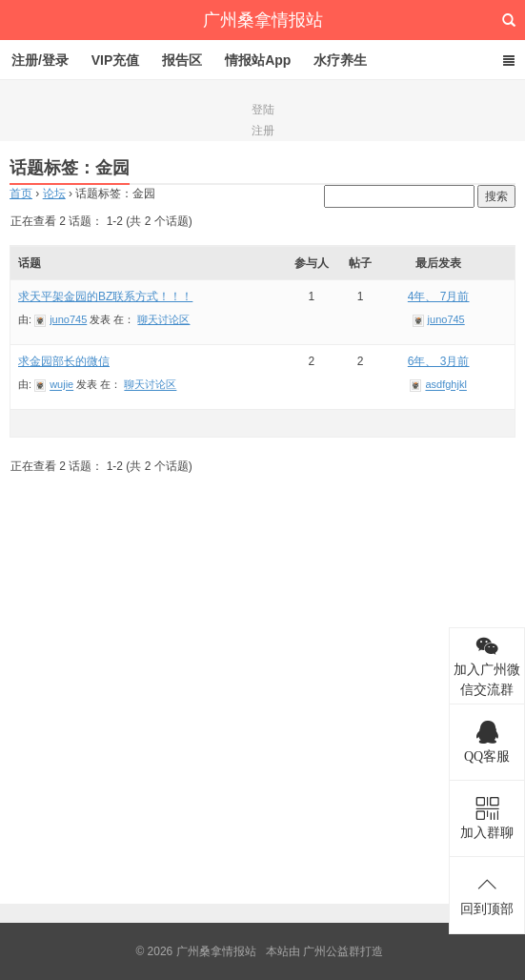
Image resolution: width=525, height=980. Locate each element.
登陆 (263, 110)
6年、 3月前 (439, 361)
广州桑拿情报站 (263, 20)
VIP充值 (116, 60)
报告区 (182, 60)
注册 (263, 131)
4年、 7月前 (439, 296)
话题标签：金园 (70, 168)
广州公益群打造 (343, 951)
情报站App (258, 60)
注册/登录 (40, 60)
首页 (21, 194)
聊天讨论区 (163, 319)
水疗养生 (340, 60)
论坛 (54, 194)
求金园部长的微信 (64, 361)
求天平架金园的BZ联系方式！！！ (105, 296)
